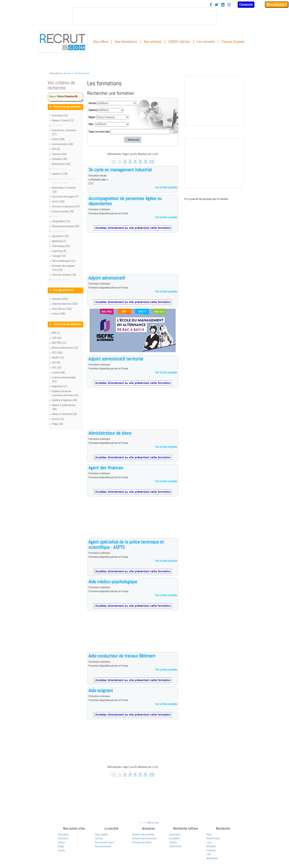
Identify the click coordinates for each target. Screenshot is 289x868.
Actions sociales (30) (63, 211)
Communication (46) (63, 144)
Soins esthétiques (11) (64, 261)
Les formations (82, 73)
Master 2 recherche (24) (64, 414)
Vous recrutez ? (277, 4)
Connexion (246, 4)
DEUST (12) (58, 358)
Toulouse (211, 850)
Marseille (211, 846)
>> (152, 161)
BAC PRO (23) (59, 343)
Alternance (63, 834)
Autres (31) (58, 419)
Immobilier (175, 838)
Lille (209, 854)
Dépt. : (92, 124)
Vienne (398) (59, 314)
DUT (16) (57, 367)
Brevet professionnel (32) (65, 348)
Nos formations (126, 42)
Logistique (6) (59, 251)
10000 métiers (179, 42)
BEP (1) (56, 333)
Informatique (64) (61, 246)
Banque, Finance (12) (63, 120)
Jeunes (61, 850)
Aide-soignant (101, 690)
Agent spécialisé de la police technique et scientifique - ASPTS (126, 544)
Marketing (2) (59, 241)
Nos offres (101, 42)
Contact (99, 838)
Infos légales (101, 834)
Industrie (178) (60, 174)
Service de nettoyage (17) (65, 196)
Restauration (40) (61, 164)
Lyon (209, 842)
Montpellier (212, 858)
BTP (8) (56, 149)
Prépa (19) (58, 424)
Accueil (68, 73)
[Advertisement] (133, 256)
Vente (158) (58, 139)
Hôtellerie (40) (60, 159)
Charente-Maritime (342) (65, 304)
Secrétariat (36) (60, 236)
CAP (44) (57, 338)
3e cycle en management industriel (120, 170)
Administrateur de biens (110, 433)
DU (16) (56, 362)
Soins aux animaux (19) (64, 275)
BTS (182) (57, 353)
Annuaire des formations (144, 838)
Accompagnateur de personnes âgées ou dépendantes (125, 201)
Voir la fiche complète (166, 187)
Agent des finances (106, 468)
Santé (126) (58, 201)
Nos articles (153, 42)
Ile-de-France (213, 838)
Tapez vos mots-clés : (99, 132)
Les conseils (206, 42)
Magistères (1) (60, 386)
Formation (63, 838)
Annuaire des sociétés (143, 834)
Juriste (173, 842)
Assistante (175, 834)
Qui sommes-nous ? (105, 842)
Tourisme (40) (59, 154)
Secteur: (93, 103)
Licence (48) (59, 372)
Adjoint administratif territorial (116, 359)
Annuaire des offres (142, 842)
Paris (209, 834)
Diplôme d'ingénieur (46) (65, 400)
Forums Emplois (233, 42)
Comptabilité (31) (61, 221)
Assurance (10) (60, 115)
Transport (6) (59, 256)
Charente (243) (60, 299)
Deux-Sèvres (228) (62, 309)
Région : (92, 117)
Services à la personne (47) (66, 206)
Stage (61, 846)
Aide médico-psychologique (113, 582)
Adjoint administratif (107, 278)
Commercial (175, 846)
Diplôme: (93, 110)
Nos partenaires (103, 846)
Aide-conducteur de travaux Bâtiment (122, 656)
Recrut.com (153, 822)
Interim (61, 842)
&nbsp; (145, 16)
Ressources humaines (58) (66, 226)
